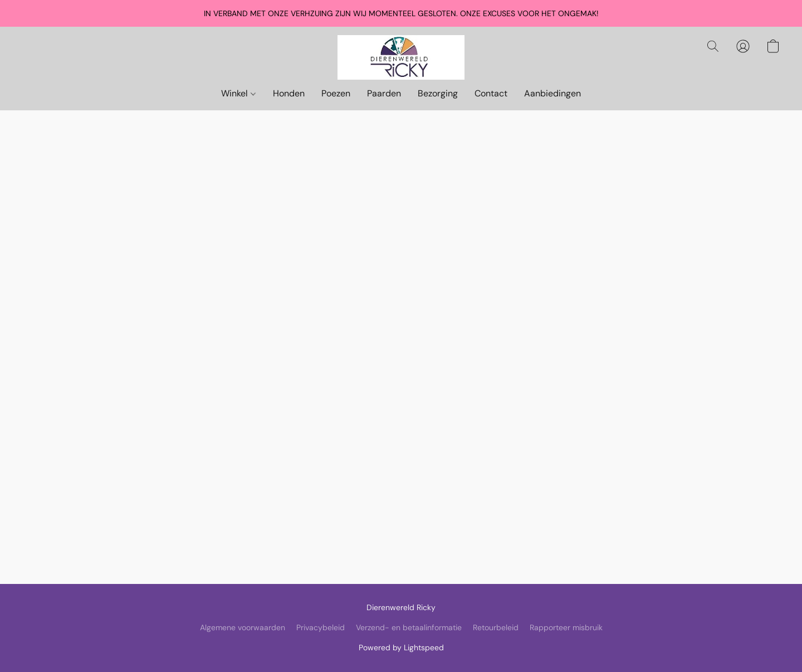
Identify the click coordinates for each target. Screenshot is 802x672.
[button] (401, 57)
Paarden (384, 93)
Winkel (238, 93)
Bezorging (438, 93)
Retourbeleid (496, 627)
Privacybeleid (321, 627)
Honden (289, 93)
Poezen (336, 93)
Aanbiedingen (552, 93)
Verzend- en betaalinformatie (409, 627)
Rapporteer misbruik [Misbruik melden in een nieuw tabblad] (566, 627)
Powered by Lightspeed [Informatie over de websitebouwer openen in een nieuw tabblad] (401, 647)
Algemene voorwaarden (243, 627)
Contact (491, 93)
